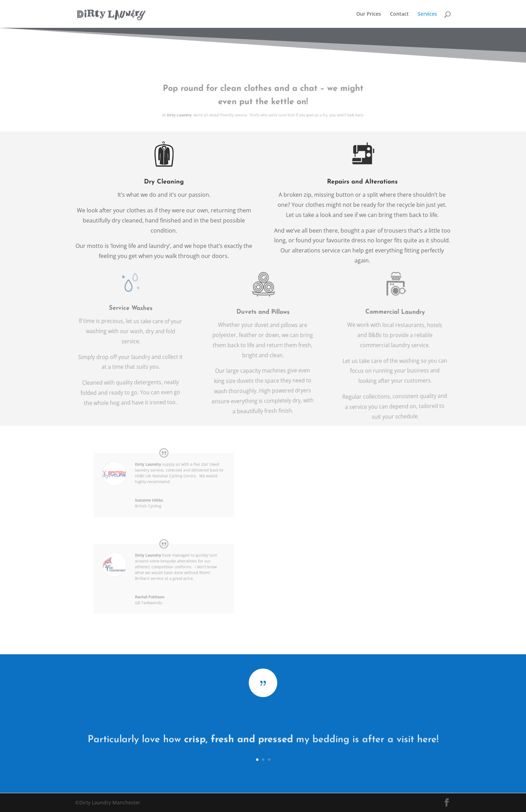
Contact (399, 14)
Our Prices (369, 14)
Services (427, 14)
